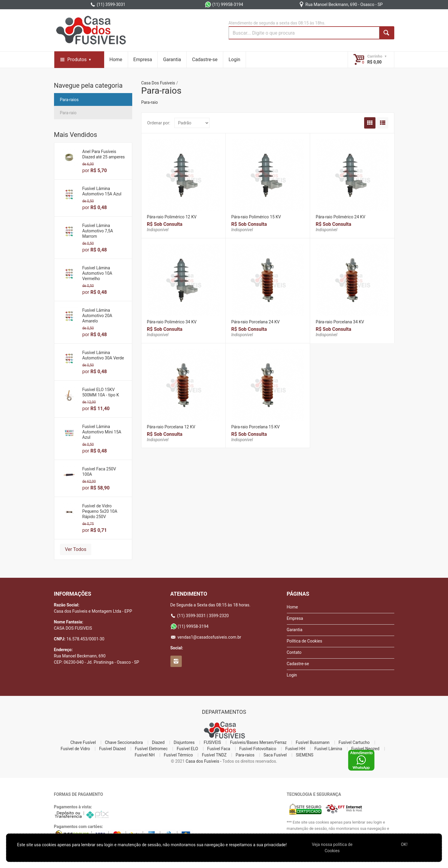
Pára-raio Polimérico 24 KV (341, 217)
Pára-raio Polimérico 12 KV (172, 217)
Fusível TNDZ (214, 755)
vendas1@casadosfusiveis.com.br (206, 637)
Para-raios (69, 100)
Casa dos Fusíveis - (204, 761)
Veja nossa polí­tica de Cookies (332, 848)
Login (234, 60)
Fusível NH (145, 755)
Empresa (143, 60)
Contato (294, 652)
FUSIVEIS (212, 742)
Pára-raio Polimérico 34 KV (172, 322)
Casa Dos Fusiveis (158, 83)
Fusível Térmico (178, 755)
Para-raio (68, 113)
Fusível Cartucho (354, 742)
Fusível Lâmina (328, 749)
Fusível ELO (187, 749)
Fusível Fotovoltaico (258, 749)
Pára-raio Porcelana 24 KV (255, 322)
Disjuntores (184, 742)
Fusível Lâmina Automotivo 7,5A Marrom (98, 231)
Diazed (158, 742)
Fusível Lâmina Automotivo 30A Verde (103, 355)
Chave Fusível (83, 742)
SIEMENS (305, 755)
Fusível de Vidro (75, 749)
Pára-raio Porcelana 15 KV (255, 427)
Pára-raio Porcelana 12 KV (171, 427)
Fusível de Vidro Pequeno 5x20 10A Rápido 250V (100, 511)
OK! (404, 844)
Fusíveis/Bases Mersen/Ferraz (258, 742)
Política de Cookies (305, 641)
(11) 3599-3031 (108, 4)
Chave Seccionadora (124, 742)
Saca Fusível (275, 755)
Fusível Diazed (112, 749)
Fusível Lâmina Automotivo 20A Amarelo (97, 316)
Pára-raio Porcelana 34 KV (340, 322)
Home (116, 60)
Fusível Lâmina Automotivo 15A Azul (102, 191)
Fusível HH (295, 749)
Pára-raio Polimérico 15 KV (256, 217)
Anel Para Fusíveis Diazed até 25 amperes (104, 154)
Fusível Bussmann (313, 742)
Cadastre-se (205, 60)
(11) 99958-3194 (224, 4)
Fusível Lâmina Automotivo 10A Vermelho (97, 273)
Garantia (172, 60)
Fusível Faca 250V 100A (99, 472)
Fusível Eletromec (151, 749)
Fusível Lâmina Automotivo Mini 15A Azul (102, 432)
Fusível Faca (219, 749)
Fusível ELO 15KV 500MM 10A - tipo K (101, 392)
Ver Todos (76, 549)
